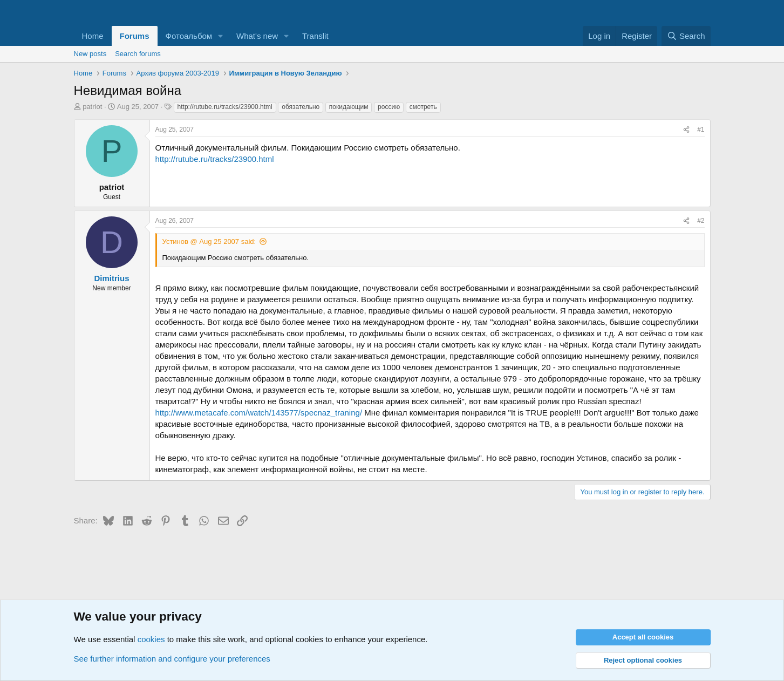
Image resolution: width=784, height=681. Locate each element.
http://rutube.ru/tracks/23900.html (225, 107)
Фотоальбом (189, 36)
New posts (90, 54)
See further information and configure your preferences (172, 659)
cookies (151, 639)
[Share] (686, 130)
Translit (315, 36)
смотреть (423, 107)
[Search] (686, 36)
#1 (701, 130)
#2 (701, 221)
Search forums (138, 54)
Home (93, 36)
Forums (135, 36)
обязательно (301, 107)
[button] (221, 36)
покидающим (349, 107)
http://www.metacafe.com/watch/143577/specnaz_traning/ (259, 413)
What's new (257, 36)
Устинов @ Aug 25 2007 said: (209, 241)
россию (389, 107)
